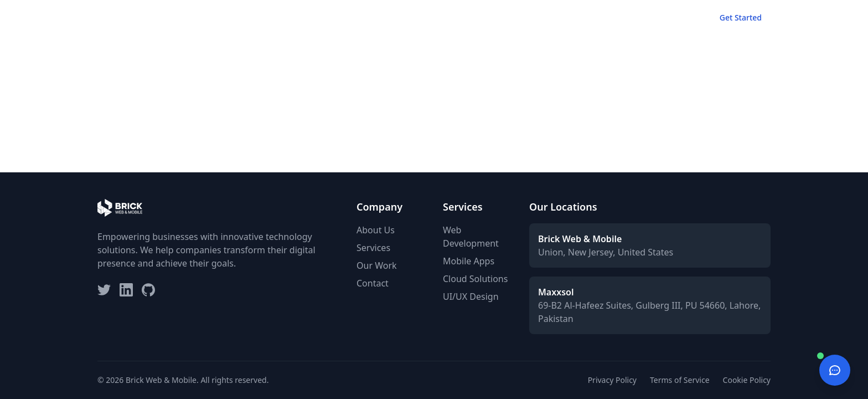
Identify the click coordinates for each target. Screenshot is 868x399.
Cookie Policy (747, 380)
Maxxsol (556, 292)
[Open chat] (835, 370)
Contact (679, 17)
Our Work (589, 17)
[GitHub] (148, 290)
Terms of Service (680, 380)
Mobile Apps (469, 261)
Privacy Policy (612, 380)
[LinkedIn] (126, 290)
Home (494, 17)
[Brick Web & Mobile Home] (120, 18)
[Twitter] (104, 290)
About (635, 17)
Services (538, 17)
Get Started (741, 17)
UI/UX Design (471, 296)
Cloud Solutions (475, 279)
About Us (376, 230)
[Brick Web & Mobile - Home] (120, 18)
